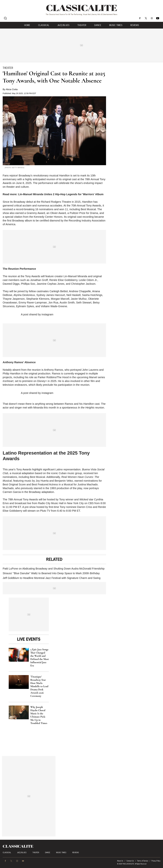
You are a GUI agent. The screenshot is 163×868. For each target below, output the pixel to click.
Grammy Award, (37, 213)
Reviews (135, 25)
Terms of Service (143, 861)
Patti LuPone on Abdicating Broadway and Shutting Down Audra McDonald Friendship (54, 569)
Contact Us (130, 861)
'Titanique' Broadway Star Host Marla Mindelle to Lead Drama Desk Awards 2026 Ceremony (39, 686)
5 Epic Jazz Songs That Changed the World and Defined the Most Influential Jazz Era (40, 658)
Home (27, 25)
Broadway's (26, 176)
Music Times (116, 25)
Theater (82, 25)
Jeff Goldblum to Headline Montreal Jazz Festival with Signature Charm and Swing (52, 578)
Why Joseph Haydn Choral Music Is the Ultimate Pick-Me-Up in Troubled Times (39, 715)
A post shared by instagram (37, 314)
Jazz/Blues (63, 25)
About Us (120, 861)
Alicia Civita (12, 89)
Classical (44, 25)
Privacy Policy (156, 861)
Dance (98, 25)
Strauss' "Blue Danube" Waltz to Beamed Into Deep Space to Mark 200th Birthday (51, 573)
